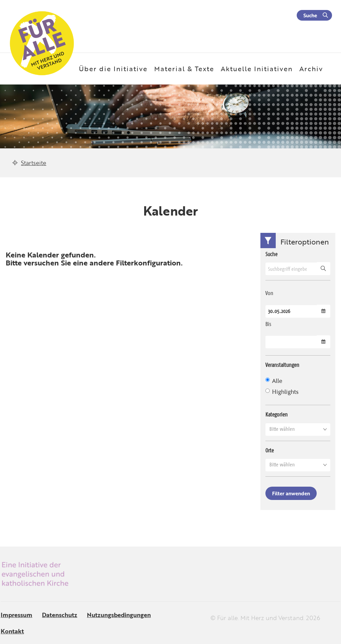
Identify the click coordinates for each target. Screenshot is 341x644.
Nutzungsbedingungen (119, 615)
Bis (268, 324)
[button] (298, 429)
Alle (274, 381)
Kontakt (12, 631)
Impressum (16, 615)
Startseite (34, 163)
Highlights (282, 392)
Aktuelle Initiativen (257, 69)
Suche (310, 15)
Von (269, 293)
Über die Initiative (113, 69)
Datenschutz (60, 615)
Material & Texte (184, 69)
